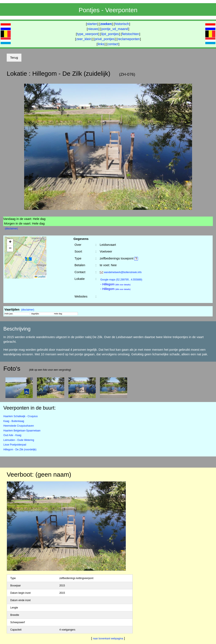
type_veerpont (88, 34)
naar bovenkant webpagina (108, 639)
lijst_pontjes (110, 34)
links (101, 44)
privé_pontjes (104, 39)
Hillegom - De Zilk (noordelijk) (20, 450)
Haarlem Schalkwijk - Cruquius (20, 416)
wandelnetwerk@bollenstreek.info (123, 272)
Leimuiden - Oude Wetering (19, 440)
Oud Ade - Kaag (12, 435)
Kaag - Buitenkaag (14, 421)
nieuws (93, 29)
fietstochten (131, 34)
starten (92, 24)
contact (113, 44)
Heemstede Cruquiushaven (19, 426)
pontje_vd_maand (115, 29)
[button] (29, 259)
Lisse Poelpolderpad (15, 445)
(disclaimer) (11, 229)
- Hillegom (115, 284)
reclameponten (129, 39)
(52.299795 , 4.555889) (121, 280)
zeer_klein (84, 39)
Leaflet (40, 277)
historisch (122, 24)
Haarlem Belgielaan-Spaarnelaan (22, 431)
